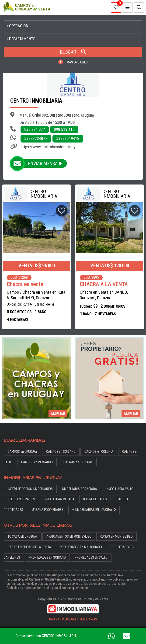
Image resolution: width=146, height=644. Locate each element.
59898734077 (36, 139)
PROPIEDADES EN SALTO (91, 558)
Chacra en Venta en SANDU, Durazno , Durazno (104, 295)
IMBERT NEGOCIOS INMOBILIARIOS (30, 489)
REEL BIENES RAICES (21, 499)
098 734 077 (35, 129)
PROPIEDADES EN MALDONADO (81, 547)
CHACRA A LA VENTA (104, 284)
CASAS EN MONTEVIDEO (116, 537)
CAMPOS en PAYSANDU (37, 462)
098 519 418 (64, 129)
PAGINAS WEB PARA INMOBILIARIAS (73, 619)
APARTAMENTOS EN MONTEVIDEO (69, 537)
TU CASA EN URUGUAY (23, 537)
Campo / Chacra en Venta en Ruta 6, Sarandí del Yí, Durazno (36, 295)
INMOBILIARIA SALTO (120, 489)
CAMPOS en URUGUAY (23, 452)
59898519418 (68, 139)
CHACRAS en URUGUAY (77, 462)
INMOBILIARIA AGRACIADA (79, 489)
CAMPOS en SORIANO (61, 452)
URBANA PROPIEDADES (48, 510)
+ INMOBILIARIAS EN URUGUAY (94, 510)
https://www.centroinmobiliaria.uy (48, 147)
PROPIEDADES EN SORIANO (47, 558)
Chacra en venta (25, 284)
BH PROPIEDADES (95, 499)
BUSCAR (73, 52)
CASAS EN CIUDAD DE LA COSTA (29, 547)
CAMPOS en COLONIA (99, 452)
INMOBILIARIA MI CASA (59, 499)
